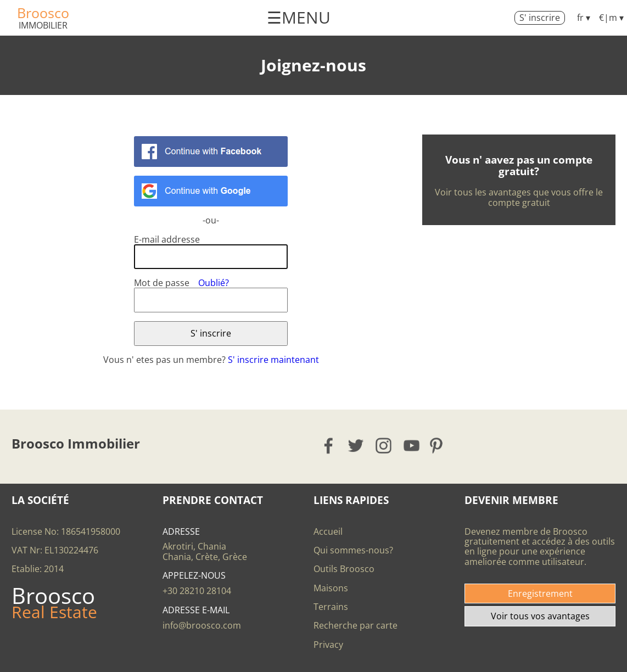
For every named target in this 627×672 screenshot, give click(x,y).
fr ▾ (584, 18)
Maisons (331, 588)
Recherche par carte (356, 625)
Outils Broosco (344, 569)
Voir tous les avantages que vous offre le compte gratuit (519, 197)
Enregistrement (540, 593)
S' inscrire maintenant (273, 360)
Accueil (328, 531)
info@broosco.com (202, 625)
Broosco (43, 13)
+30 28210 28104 (197, 591)
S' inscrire (540, 18)
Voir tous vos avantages (540, 616)
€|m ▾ (611, 18)
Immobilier (43, 25)
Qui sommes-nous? (353, 550)
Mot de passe (162, 283)
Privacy (328, 645)
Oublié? (214, 283)
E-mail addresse (167, 239)
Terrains (331, 607)
